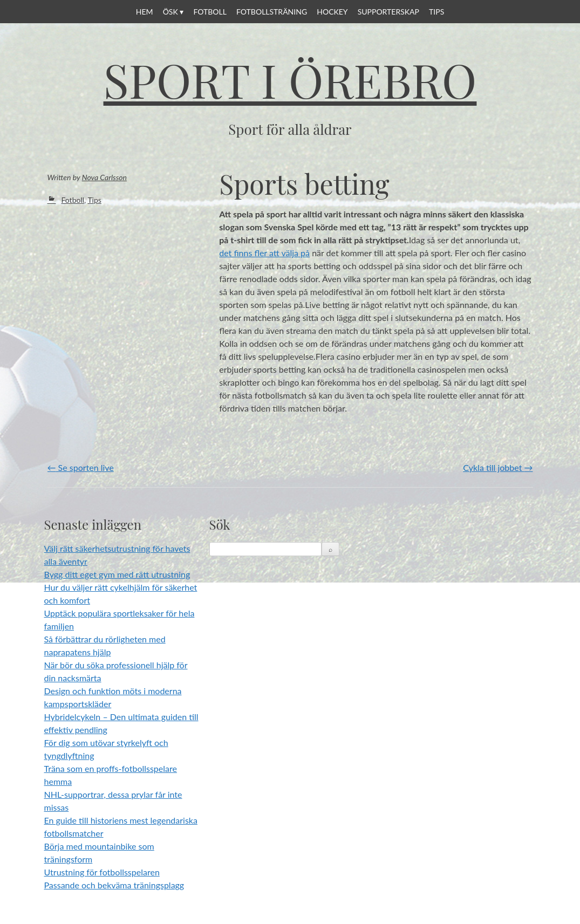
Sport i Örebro (290, 80)
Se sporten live (81, 467)
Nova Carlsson (104, 177)
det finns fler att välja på (264, 253)
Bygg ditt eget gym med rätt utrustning (117, 574)
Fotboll (210, 12)
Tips (436, 12)
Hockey (332, 12)
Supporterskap (388, 12)
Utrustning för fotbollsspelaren (102, 872)
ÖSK (170, 12)
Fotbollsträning (272, 12)
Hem (145, 12)
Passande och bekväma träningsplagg (114, 885)
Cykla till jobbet (498, 467)
